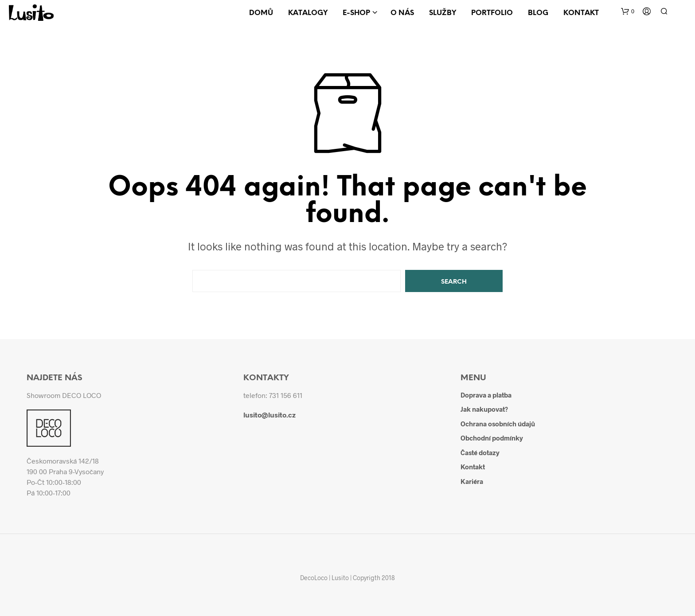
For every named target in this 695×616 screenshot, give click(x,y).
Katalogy (308, 13)
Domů (261, 13)
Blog (538, 13)
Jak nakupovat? (484, 409)
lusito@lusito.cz (269, 415)
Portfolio (492, 13)
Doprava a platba (486, 395)
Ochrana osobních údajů (498, 424)
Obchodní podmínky (492, 438)
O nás (402, 13)
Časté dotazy (480, 452)
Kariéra (472, 481)
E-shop (356, 13)
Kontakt (581, 13)
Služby (443, 13)
